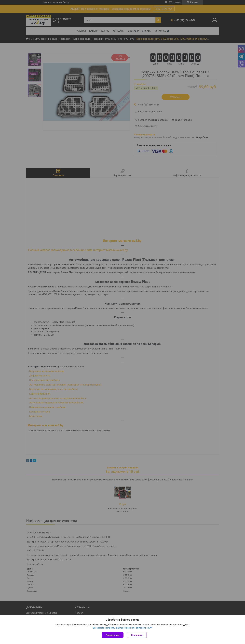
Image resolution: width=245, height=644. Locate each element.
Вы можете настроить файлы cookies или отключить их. (121, 628)
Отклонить (137, 635)
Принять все (113, 635)
